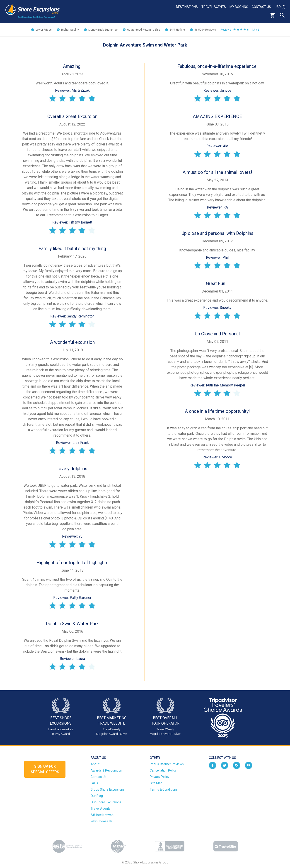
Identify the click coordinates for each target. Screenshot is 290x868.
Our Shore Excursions (106, 802)
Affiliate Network (103, 815)
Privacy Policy (159, 777)
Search (282, 15)
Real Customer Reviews (167, 764)
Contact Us (261, 7)
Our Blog (97, 796)
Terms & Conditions (164, 789)
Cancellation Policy (163, 770)
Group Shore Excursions (108, 789)
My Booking (239, 7)
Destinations (187, 7)
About (95, 764)
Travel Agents (214, 7)
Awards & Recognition (106, 770)
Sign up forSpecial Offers (45, 769)
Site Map (156, 783)
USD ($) (280, 7)
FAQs (94, 783)
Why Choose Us (102, 821)
